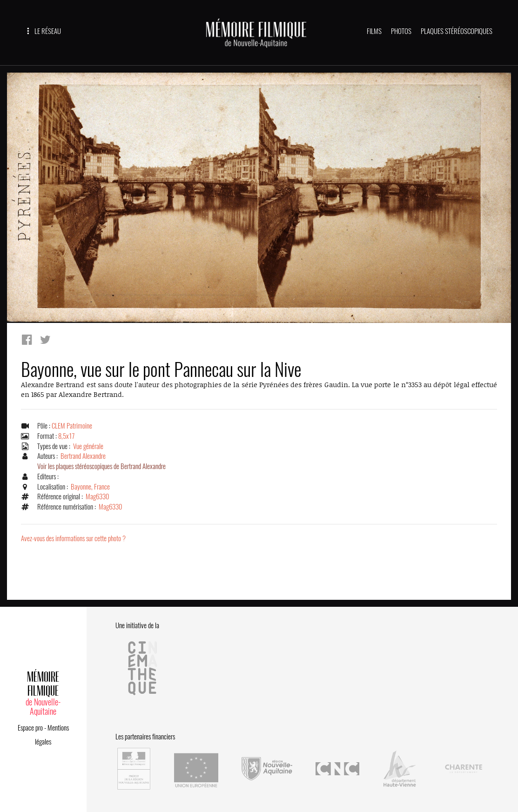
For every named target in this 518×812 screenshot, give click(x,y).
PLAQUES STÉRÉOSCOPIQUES (457, 31)
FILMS (374, 31)
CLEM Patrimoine (72, 426)
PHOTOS (401, 31)
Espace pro (30, 728)
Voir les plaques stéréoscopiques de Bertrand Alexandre (101, 466)
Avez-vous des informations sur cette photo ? (73, 538)
